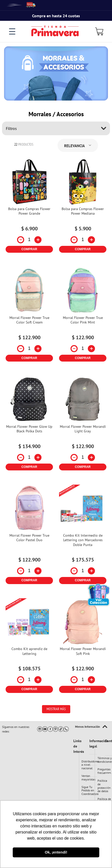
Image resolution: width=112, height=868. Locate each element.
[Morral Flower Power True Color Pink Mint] (83, 316)
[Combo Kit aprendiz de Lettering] (29, 648)
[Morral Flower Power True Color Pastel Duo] (29, 536)
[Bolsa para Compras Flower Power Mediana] (83, 207)
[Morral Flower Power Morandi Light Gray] (83, 425)
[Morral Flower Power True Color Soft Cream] (29, 316)
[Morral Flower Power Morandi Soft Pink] (83, 648)
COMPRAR (29, 249)
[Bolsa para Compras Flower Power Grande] (29, 207)
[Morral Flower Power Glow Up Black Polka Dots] (29, 425)
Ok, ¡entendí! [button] (56, 852)
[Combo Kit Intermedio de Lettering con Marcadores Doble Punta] (83, 536)
